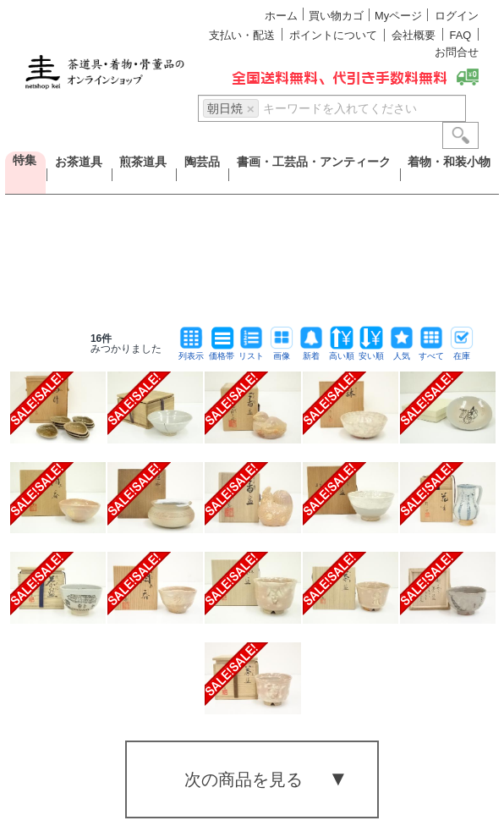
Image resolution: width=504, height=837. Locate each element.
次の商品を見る (244, 779)
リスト (251, 352)
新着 (311, 352)
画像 (282, 352)
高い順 (342, 352)
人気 (402, 352)
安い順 (371, 352)
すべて (431, 352)
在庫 (462, 352)
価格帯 (222, 352)
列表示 (191, 352)
